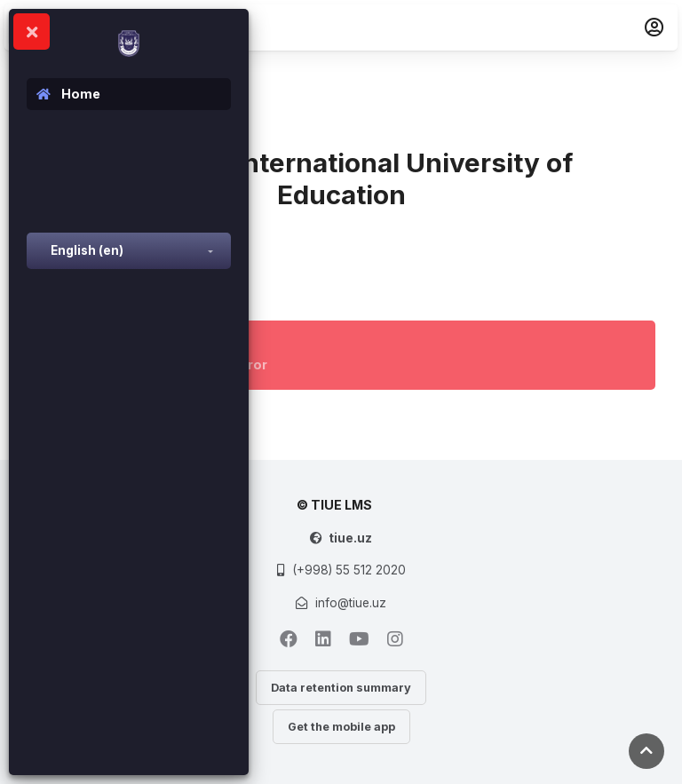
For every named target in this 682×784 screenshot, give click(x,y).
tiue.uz (350, 538)
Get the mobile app (341, 727)
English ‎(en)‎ (87, 250)
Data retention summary (341, 688)
